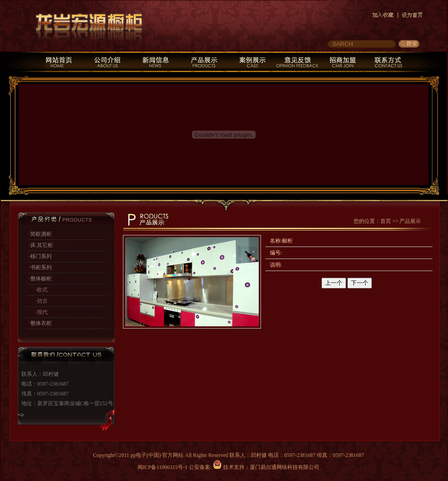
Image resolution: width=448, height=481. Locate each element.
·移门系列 (40, 256)
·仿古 (42, 301)
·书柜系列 (40, 267)
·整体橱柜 (40, 279)
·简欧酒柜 (40, 234)
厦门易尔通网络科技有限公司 (285, 467)
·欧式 (42, 290)
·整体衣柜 (40, 323)
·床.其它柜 (41, 245)
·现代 (42, 312)
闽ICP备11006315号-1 (163, 467)
